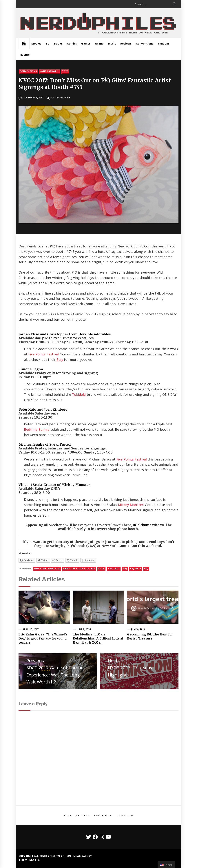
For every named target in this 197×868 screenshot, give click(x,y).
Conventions (145, 43)
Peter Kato (27, 409)
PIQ (146, 569)
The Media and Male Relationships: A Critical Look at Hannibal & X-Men (98, 638)
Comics (72, 43)
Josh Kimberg (56, 409)
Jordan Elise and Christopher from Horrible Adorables (65, 334)
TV (48, 43)
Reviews (126, 43)
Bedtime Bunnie (37, 429)
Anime (99, 43)
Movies (36, 43)
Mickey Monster (131, 505)
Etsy (60, 359)
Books (58, 43)
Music (112, 43)
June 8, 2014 (138, 629)
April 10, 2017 (31, 629)
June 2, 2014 (84, 629)
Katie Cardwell (49, 71)
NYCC (101, 569)
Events (25, 54)
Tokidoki (79, 394)
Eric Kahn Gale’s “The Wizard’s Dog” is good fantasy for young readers (43, 638)
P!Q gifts (136, 569)
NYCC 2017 (114, 569)
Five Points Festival (43, 354)
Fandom (163, 43)
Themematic (29, 860)
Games (86, 43)
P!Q (125, 569)
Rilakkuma (142, 525)
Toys (65, 71)
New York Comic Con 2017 (79, 569)
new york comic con (47, 569)
